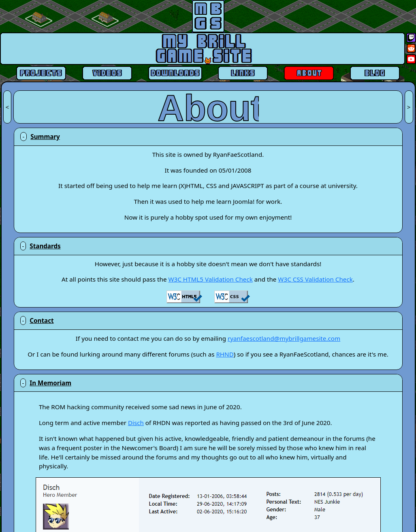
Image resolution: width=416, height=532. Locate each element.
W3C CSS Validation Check (315, 279)
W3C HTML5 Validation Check (210, 279)
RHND (225, 354)
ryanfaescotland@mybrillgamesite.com (284, 338)
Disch (136, 423)
